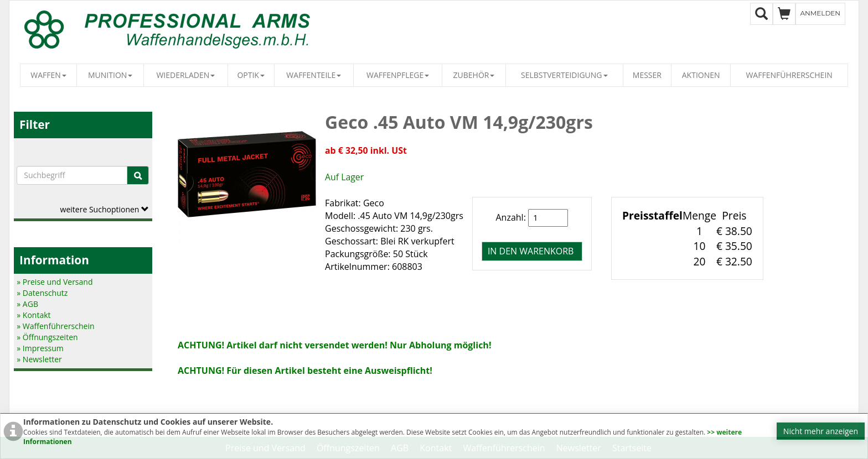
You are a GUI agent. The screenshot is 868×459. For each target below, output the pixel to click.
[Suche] (138, 175)
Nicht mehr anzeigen (821, 431)
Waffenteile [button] (314, 75)
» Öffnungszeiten (47, 337)
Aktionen (701, 75)
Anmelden (821, 13)
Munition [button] (110, 75)
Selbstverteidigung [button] (564, 75)
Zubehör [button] (474, 75)
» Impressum (40, 348)
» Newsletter (39, 359)
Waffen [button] (48, 75)
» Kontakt (33, 315)
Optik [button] (251, 75)
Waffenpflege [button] (398, 75)
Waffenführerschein (789, 75)
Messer (647, 75)
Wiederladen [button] (185, 75)
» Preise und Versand (55, 282)
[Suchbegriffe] (72, 175)
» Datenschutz (42, 293)
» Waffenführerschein (55, 326)
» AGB (27, 304)
